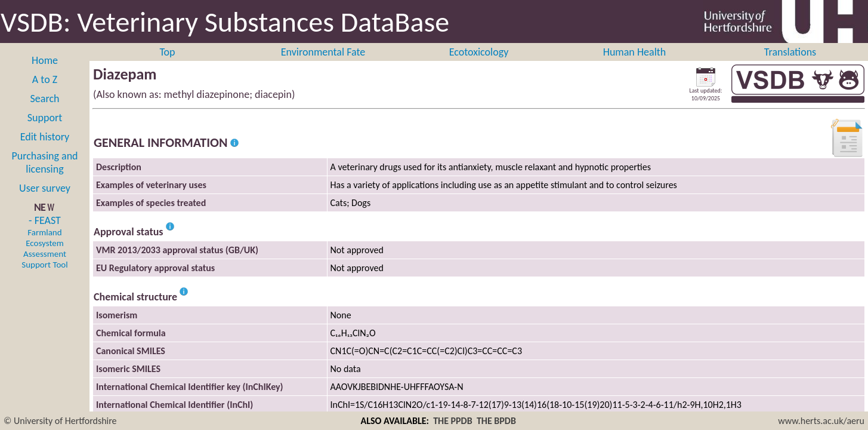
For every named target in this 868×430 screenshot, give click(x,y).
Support (45, 118)
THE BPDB (496, 421)
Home (45, 60)
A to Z (45, 79)
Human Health (635, 52)
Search (45, 99)
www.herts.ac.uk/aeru (821, 421)
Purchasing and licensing (44, 162)
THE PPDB (453, 421)
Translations (790, 52)
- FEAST (44, 242)
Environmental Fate (323, 52)
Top (167, 52)
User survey (45, 188)
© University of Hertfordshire (60, 421)
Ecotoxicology (479, 52)
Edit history (45, 137)
